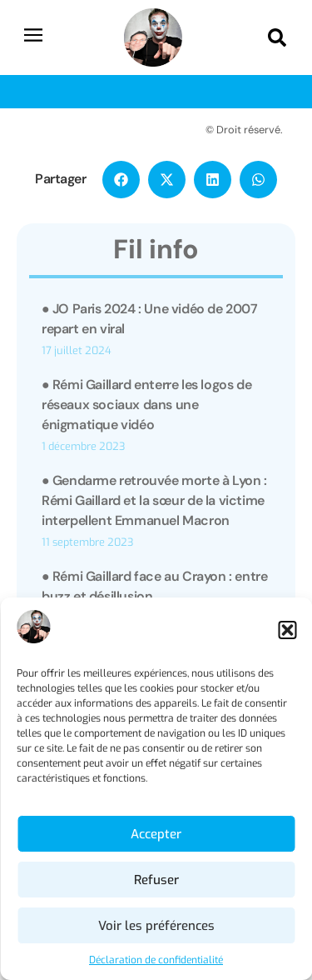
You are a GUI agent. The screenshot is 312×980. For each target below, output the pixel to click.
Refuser (156, 880)
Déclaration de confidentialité (156, 960)
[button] (287, 630)
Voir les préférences (156, 926)
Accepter (156, 834)
